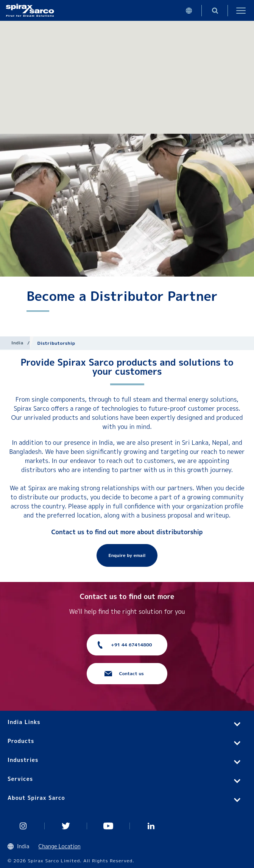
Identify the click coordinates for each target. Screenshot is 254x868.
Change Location (60, 846)
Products (21, 741)
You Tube (108, 826)
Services (20, 779)
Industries (23, 760)
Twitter (66, 826)
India (17, 343)
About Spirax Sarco (36, 798)
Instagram (23, 826)
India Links (24, 722)
